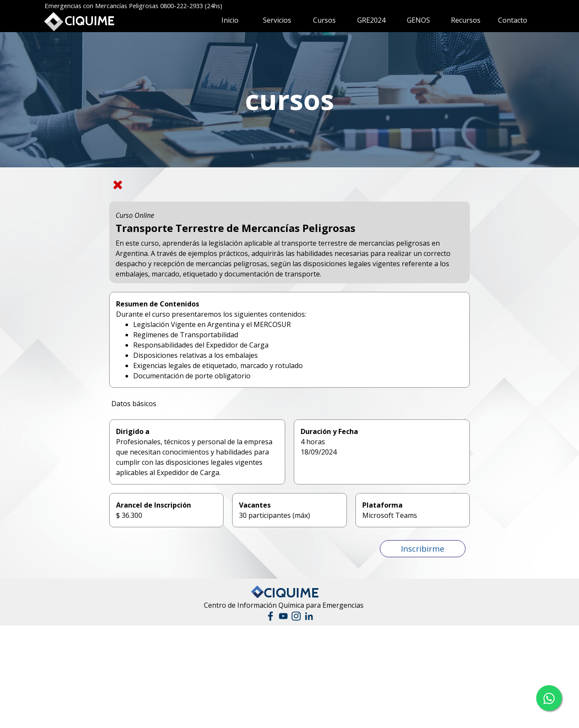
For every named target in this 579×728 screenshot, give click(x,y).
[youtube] (283, 616)
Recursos (466, 20)
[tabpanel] (289, 100)
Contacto (513, 20)
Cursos (324, 20)
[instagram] (296, 616)
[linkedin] (309, 616)
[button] (423, 549)
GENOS (418, 20)
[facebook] (270, 616)
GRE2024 (371, 20)
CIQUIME (90, 21)
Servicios (277, 20)
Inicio (230, 20)
